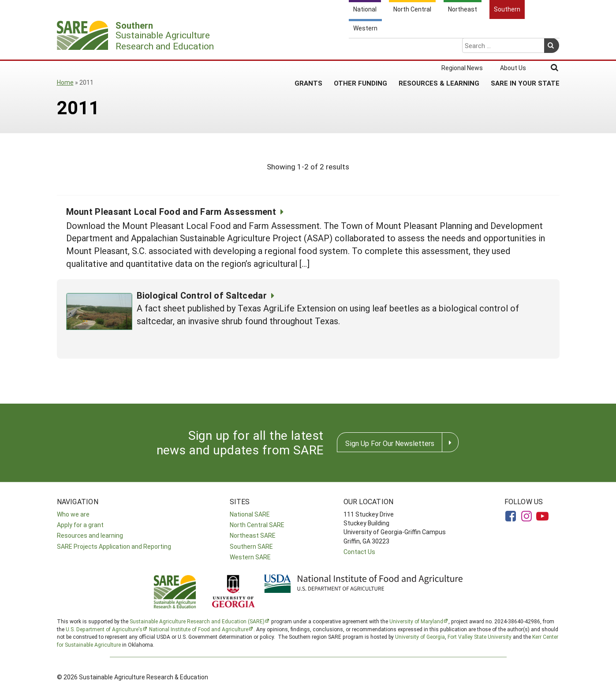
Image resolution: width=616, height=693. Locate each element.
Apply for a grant (80, 525)
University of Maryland (416, 621)
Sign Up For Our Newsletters (390, 443)
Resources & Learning (439, 48)
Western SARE (250, 557)
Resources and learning (90, 535)
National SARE (250, 514)
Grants (308, 48)
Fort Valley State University (480, 637)
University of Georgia (420, 637)
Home (65, 82)
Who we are (73, 514)
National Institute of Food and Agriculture (199, 629)
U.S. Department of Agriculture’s (104, 629)
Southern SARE (251, 546)
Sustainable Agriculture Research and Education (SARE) (197, 621)
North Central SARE (257, 525)
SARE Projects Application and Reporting (114, 546)
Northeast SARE (253, 535)
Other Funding (360, 48)
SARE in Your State (525, 48)
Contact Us (359, 552)
